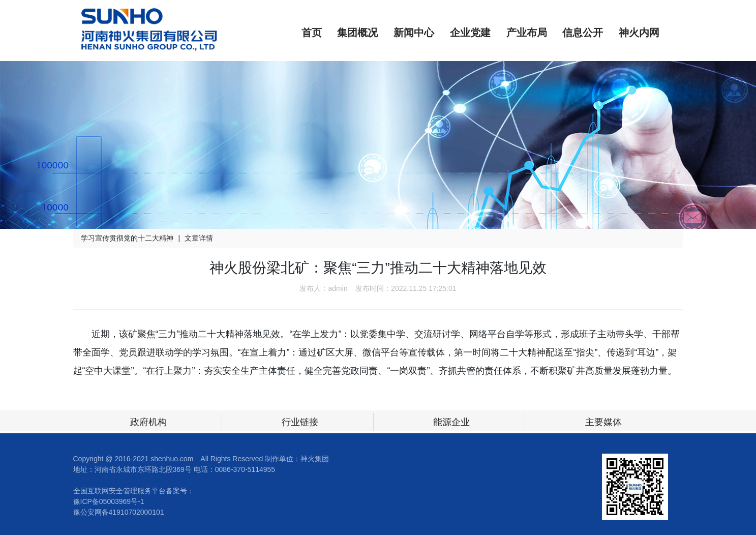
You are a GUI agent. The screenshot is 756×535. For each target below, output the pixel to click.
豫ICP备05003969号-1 (109, 501)
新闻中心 (414, 33)
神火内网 (639, 33)
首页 (312, 33)
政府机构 (148, 422)
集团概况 (357, 33)
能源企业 (451, 422)
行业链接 (300, 422)
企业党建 (470, 33)
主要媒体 (603, 422)
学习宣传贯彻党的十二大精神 (127, 238)
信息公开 (583, 33)
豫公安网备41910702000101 (119, 512)
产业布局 (527, 33)
